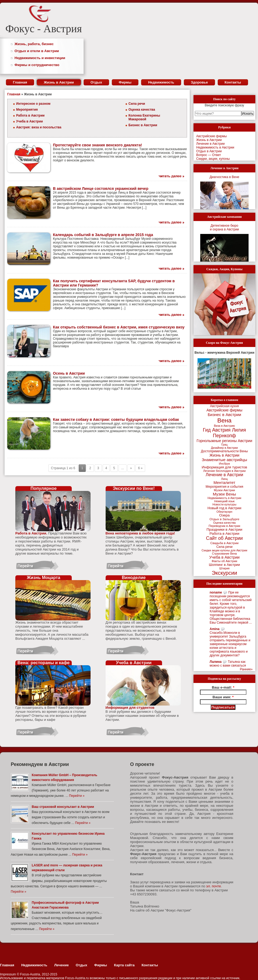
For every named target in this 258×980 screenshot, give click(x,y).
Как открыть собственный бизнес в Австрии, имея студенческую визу (119, 327)
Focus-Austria (30, 974)
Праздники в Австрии (224, 529)
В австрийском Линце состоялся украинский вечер (101, 189)
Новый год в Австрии (224, 508)
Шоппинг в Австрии (224, 565)
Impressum (8, 974)
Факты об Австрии (225, 561)
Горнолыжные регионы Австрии (224, 441)
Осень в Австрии (69, 373)
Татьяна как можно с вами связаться (228, 664)
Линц (225, 479)
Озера (224, 515)
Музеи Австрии (225, 490)
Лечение (62, 965)
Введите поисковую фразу (225, 105)
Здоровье (199, 82)
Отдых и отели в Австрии (37, 51)
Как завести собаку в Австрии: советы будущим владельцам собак (116, 420)
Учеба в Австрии (29, 121)
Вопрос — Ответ (209, 155)
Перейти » (76, 796)
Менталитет (225, 483)
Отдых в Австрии (209, 151)
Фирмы (125, 82)
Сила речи (137, 104)
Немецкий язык (224, 501)
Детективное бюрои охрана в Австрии (224, 227)
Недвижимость (161, 82)
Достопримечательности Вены (225, 451)
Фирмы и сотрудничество (37, 65)
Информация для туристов (225, 467)
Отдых (96, 82)
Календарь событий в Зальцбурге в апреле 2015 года (103, 235)
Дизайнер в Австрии (224, 448)
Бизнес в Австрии (143, 125)
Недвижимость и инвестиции (40, 58)
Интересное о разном (33, 104)
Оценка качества (142, 110)
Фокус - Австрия (44, 29)
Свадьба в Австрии (224, 543)
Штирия (224, 568)
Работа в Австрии (30, 115)
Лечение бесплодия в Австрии (224, 471)
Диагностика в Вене (225, 177)
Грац (224, 444)
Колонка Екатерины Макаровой (144, 117)
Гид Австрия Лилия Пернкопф (225, 433)
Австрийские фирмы (212, 136)
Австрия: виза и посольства (39, 127)
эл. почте (214, 886)
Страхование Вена (225, 554)
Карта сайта (124, 965)
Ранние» (246, 669)
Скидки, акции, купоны (213, 159)
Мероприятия (27, 110)
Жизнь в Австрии (59, 82)
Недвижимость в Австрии (215, 147)
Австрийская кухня (224, 406)
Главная (20, 82)
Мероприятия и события (224, 487)
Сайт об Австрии (225, 538)
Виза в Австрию (224, 426)
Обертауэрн (225, 512)
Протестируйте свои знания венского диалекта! (97, 145)
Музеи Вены (225, 494)
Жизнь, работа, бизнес (34, 44)
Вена (225, 420)
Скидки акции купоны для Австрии (224, 550)
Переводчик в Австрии (224, 526)
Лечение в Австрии (210, 144)
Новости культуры (225, 504)
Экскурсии (225, 573)
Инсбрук (225, 464)
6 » (140, 468)
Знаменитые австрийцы (225, 460)
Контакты (233, 82)
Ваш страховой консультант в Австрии (63, 807)
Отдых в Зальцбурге (224, 519)
